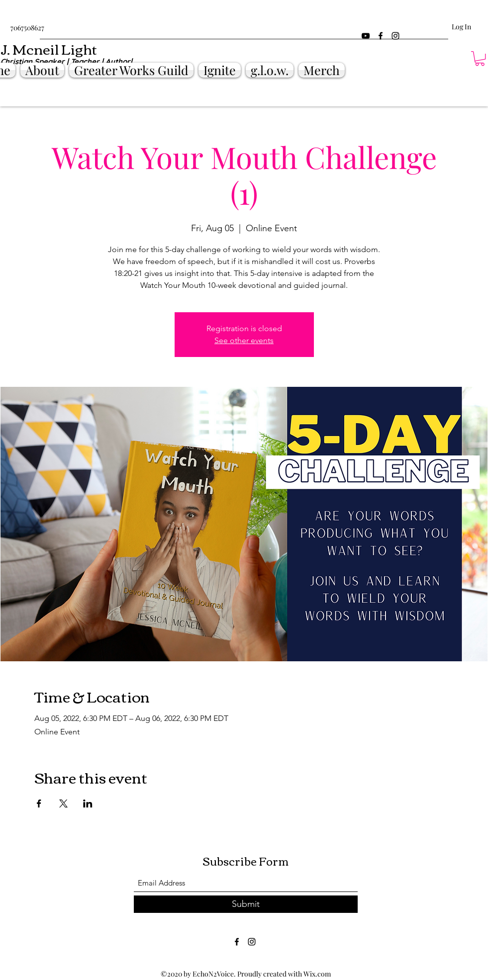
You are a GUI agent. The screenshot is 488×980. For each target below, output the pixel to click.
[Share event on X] (63, 803)
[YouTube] (366, 36)
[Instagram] (395, 36)
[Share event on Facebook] (39, 803)
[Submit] (246, 904)
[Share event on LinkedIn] (88, 803)
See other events (244, 340)
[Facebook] (381, 36)
